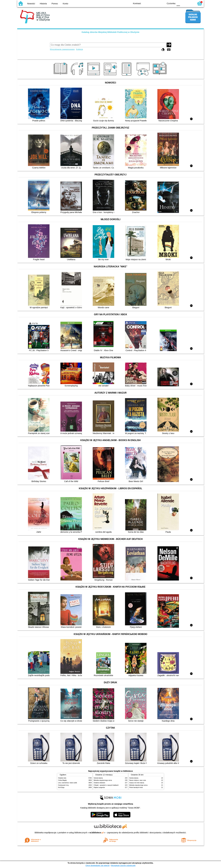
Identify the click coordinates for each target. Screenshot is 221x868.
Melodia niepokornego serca (103, 780)
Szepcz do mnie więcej (137, 783)
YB (156, 3)
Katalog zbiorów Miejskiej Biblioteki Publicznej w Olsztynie (110, 32)
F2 (190, 3)
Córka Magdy (62, 780)
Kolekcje (80, 49)
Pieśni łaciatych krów (136, 787)
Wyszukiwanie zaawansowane (62, 49)
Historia (43, 4)
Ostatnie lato (62, 778)
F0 (178, 3)
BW (150, 3)
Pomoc (55, 4)
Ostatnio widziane (99, 783)
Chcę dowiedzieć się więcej (97, 865)
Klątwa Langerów (99, 787)
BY (162, 3)
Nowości (31, 4)
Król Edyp (61, 787)
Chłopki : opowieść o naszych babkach (106, 785)
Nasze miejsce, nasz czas (138, 780)
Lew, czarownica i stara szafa (68, 783)
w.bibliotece (97, 833)
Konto (65, 4)
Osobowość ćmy (63, 785)
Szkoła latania (98, 778)
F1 (183, 3)
